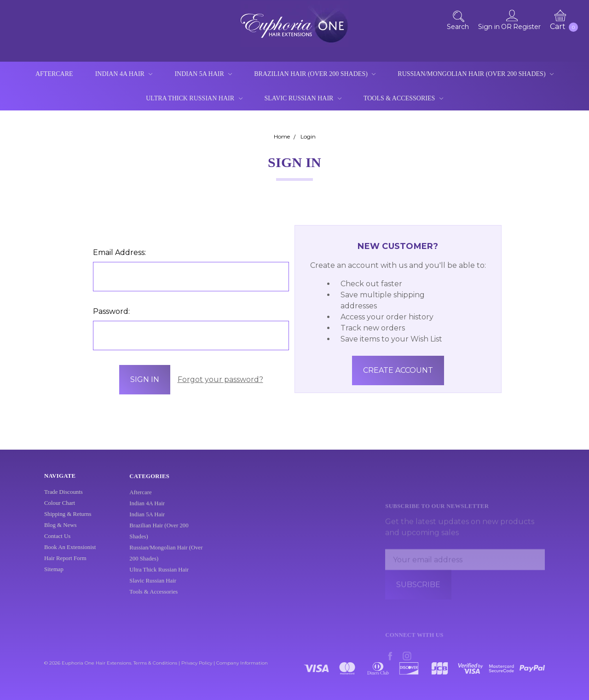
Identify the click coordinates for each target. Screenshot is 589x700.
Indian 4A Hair (124, 74)
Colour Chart (60, 510)
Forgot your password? (220, 379)
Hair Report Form (65, 565)
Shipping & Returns (68, 521)
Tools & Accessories (403, 98)
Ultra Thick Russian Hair (194, 98)
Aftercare (54, 74)
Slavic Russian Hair (303, 98)
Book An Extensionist (70, 554)
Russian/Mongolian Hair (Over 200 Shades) (476, 74)
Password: (111, 311)
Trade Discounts (64, 499)
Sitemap (54, 576)
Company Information (242, 663)
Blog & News (60, 532)
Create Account (398, 370)
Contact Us (57, 543)
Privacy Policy (197, 663)
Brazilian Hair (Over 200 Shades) (315, 74)
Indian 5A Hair (203, 74)
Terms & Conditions (155, 663)
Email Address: (119, 252)
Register (527, 27)
